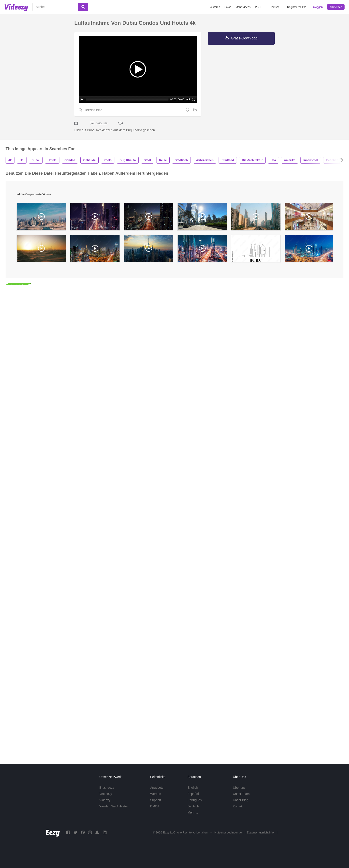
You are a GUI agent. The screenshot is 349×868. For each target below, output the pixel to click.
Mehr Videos (243, 7)
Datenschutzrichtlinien (261, 832)
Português (195, 800)
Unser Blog (240, 800)
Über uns (239, 788)
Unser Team (241, 794)
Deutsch (193, 806)
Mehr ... (193, 813)
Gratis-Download (244, 38)
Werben (156, 794)
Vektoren (215, 7)
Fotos (228, 7)
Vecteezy (106, 794)
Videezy (105, 800)
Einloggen (317, 7)
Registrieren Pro (297, 7)
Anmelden (336, 7)
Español (193, 794)
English (193, 788)
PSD (258, 7)
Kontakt (238, 806)
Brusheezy (107, 788)
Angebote (157, 788)
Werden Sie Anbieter (114, 806)
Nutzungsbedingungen (229, 832)
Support (156, 800)
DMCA (155, 806)
